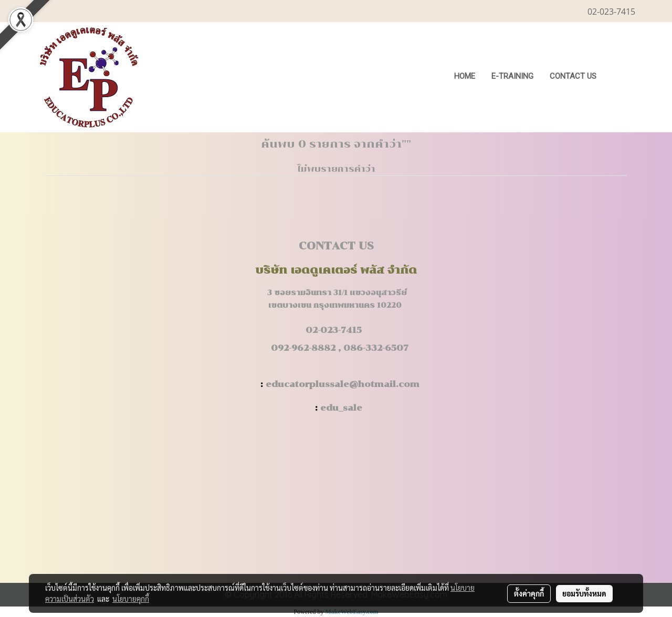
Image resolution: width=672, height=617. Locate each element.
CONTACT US (573, 76)
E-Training (512, 76)
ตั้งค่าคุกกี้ (529, 593)
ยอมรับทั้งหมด (584, 593)
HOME (465, 76)
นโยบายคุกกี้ (131, 599)
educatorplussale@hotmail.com (343, 384)
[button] (621, 77)
